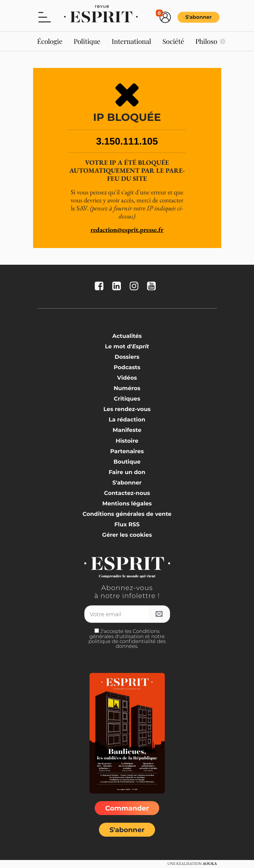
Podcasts (127, 368)
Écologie (50, 41)
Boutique (127, 462)
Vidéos (127, 378)
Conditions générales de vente (127, 514)
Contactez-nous (127, 493)
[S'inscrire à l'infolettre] (159, 614)
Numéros (127, 389)
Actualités (127, 336)
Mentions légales (127, 504)
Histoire (127, 441)
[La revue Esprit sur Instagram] (136, 286)
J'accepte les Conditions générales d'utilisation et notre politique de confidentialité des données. (127, 639)
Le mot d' (127, 347)
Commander (127, 808)
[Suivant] (223, 41)
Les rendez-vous (127, 409)
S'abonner (198, 17)
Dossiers (127, 357)
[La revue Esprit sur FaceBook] (101, 286)
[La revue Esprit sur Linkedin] (118, 286)
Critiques (127, 399)
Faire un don (127, 472)
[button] (45, 17)
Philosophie (213, 41)
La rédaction (127, 420)
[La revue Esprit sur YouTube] (153, 286)
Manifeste (127, 430)
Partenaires (127, 452)
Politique (87, 41)
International (131, 41)
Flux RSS (127, 525)
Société (173, 41)
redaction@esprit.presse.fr (127, 230)
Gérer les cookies (127, 535)
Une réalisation (192, 864)
